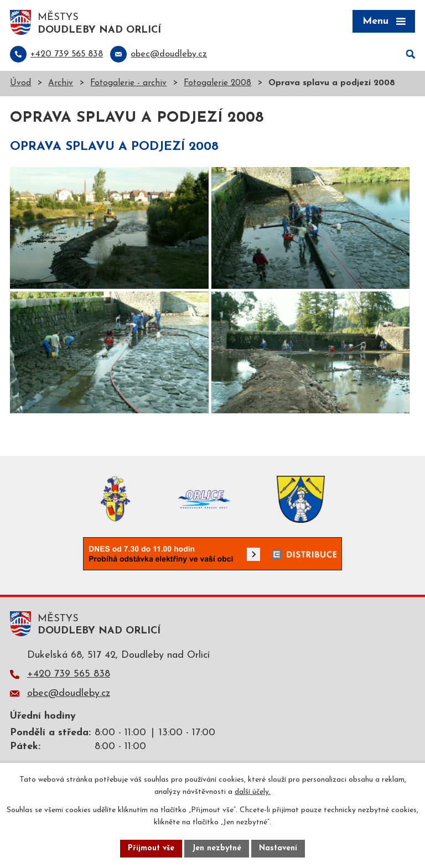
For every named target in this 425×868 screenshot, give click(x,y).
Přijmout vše (151, 848)
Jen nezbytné (217, 848)
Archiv (61, 83)
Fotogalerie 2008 (217, 83)
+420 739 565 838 (69, 674)
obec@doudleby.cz (69, 693)
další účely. (253, 792)
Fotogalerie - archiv (128, 83)
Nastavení (278, 848)
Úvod (20, 83)
